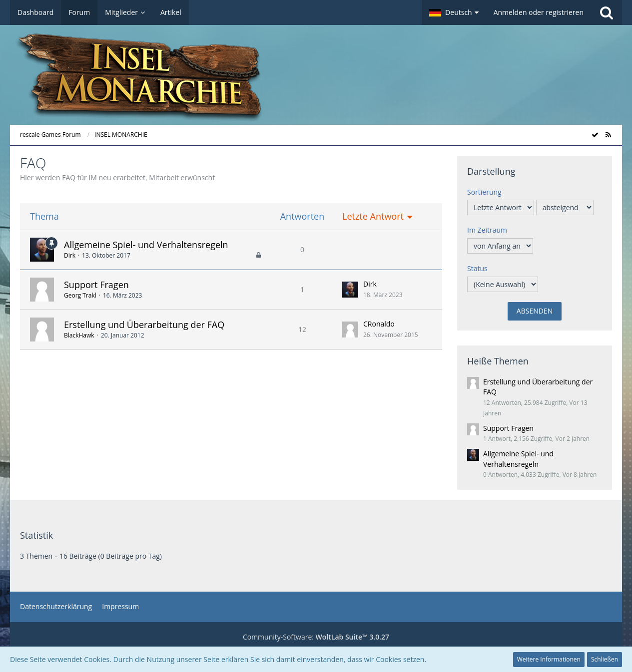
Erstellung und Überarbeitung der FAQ (144, 325)
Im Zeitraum (487, 230)
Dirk (70, 255)
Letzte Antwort (373, 216)
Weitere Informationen (549, 659)
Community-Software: (316, 637)
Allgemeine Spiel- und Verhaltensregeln (146, 245)
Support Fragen (96, 285)
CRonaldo (379, 324)
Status (477, 268)
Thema (44, 216)
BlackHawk (79, 335)
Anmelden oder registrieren (539, 12)
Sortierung (484, 192)
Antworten (303, 216)
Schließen (605, 659)
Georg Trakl (80, 295)
